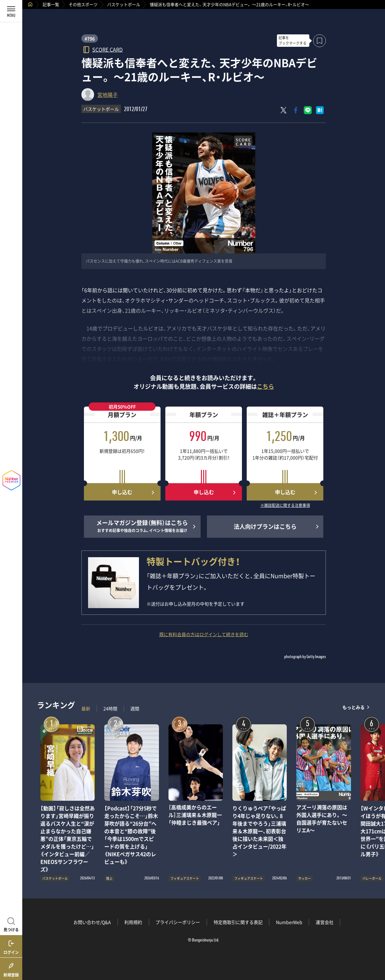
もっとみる (354, 707)
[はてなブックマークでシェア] (320, 110)
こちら (265, 386)
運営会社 (325, 922)
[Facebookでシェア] (296, 110)
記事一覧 (51, 4)
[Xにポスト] (284, 110)
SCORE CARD (107, 49)
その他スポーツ (83, 4)
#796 (90, 39)
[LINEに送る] (308, 110)
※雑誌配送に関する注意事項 (285, 506)
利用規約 (133, 922)
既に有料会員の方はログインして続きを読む (204, 634)
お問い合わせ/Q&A (92, 922)
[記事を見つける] (11, 924)
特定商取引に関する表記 (238, 922)
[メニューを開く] (11, 11)
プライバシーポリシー (178, 922)
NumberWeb (289, 922)
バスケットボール (124, 4)
